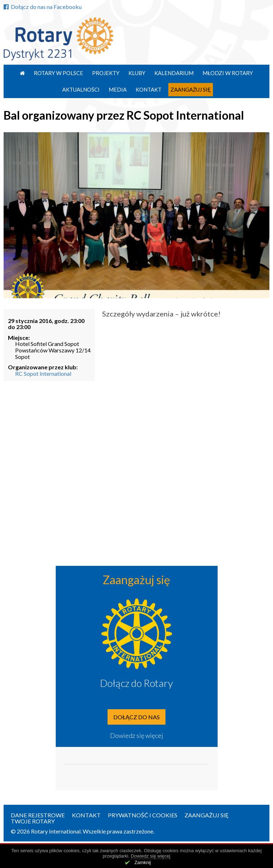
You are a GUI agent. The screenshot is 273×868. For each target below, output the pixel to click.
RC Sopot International (43, 373)
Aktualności (81, 89)
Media (118, 89)
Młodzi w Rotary (228, 73)
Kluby (137, 73)
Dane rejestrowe (38, 815)
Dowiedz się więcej (137, 735)
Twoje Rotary (33, 821)
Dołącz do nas (136, 717)
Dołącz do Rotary (136, 683)
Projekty (106, 73)
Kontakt (149, 89)
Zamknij (143, 862)
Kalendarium (174, 73)
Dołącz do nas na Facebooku (43, 7)
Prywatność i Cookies (143, 815)
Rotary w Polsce (58, 73)
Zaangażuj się (191, 89)
